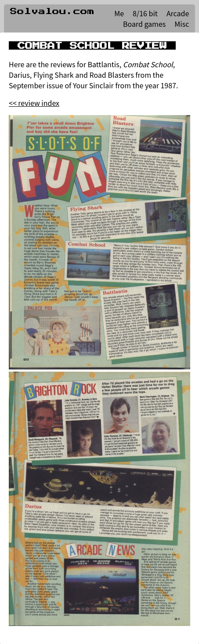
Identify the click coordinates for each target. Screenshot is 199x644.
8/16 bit (145, 13)
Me (119, 13)
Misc (182, 24)
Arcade (178, 13)
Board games (144, 24)
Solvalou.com (52, 11)
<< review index (34, 103)
